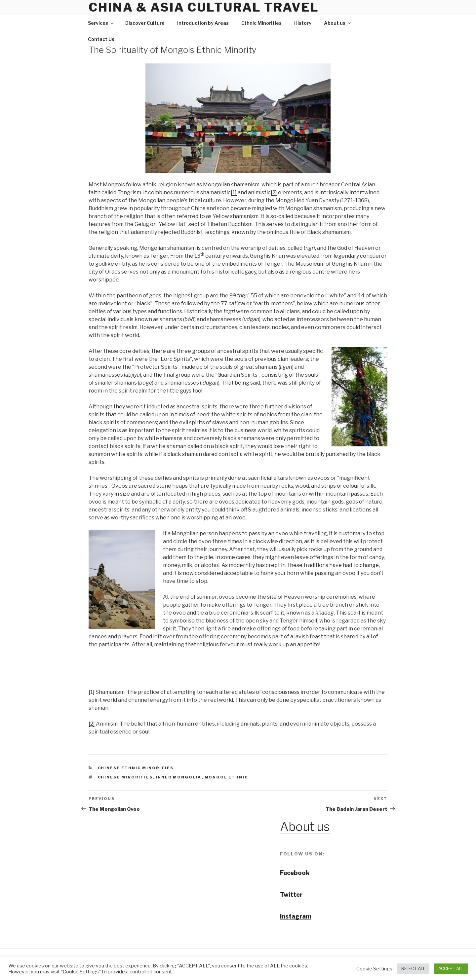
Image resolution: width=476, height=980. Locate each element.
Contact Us (101, 39)
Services (101, 23)
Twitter (291, 895)
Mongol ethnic (226, 777)
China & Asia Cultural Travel (204, 7)
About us (338, 23)
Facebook (295, 873)
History (303, 23)
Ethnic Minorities (261, 23)
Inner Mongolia (179, 777)
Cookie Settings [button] (374, 969)
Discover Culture (145, 23)
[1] (234, 192)
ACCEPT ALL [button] (451, 968)
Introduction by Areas (203, 23)
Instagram (296, 916)
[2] (274, 192)
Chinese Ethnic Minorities (136, 768)
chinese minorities (125, 777)
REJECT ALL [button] (413, 968)
